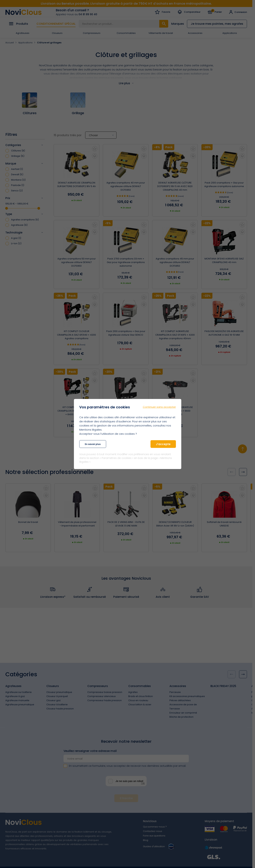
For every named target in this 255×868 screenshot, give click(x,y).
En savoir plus (93, 444)
